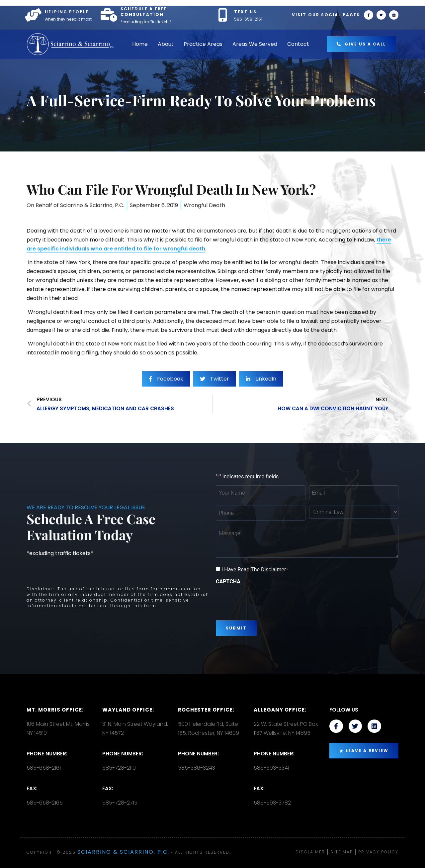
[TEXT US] (222, 15)
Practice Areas (203, 44)
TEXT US (245, 12)
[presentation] (266, 600)
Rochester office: (206, 710)
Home (140, 44)
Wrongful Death (204, 213)
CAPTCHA (228, 582)
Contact (298, 44)
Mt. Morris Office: (55, 710)
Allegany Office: (280, 710)
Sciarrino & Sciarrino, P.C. (123, 852)
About (166, 44)
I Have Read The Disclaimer (255, 570)
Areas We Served (255, 44)
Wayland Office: (128, 710)
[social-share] (166, 392)
